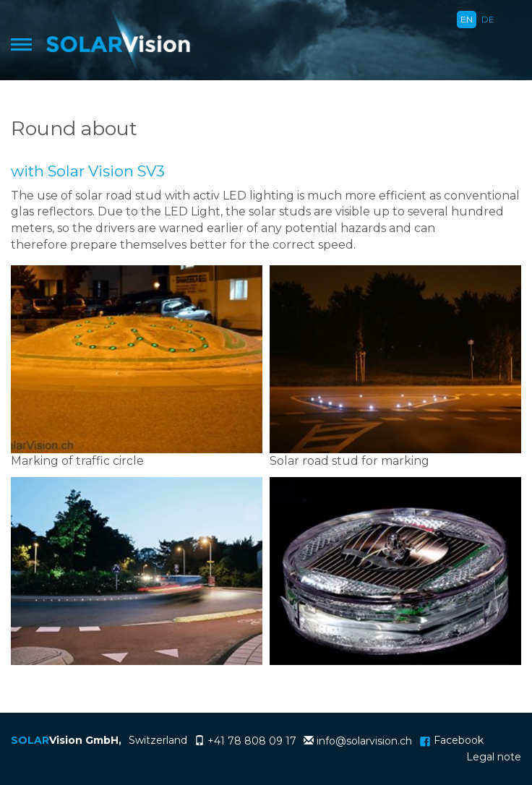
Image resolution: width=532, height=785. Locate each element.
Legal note (494, 757)
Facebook (451, 740)
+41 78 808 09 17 (252, 741)
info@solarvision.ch (364, 741)
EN (467, 19)
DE (488, 19)
